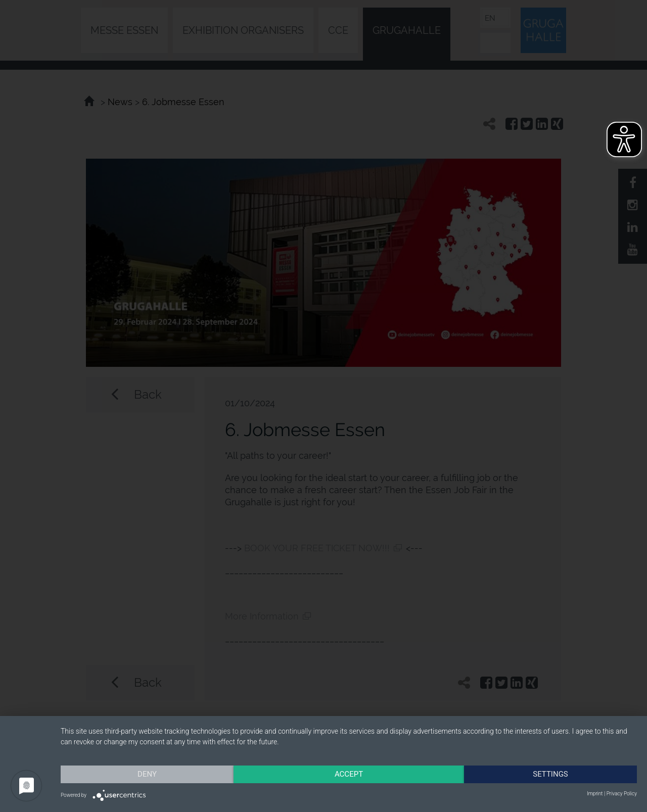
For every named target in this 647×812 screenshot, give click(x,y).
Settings (550, 774)
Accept (349, 774)
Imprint (595, 794)
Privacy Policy (622, 794)
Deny (147, 774)
